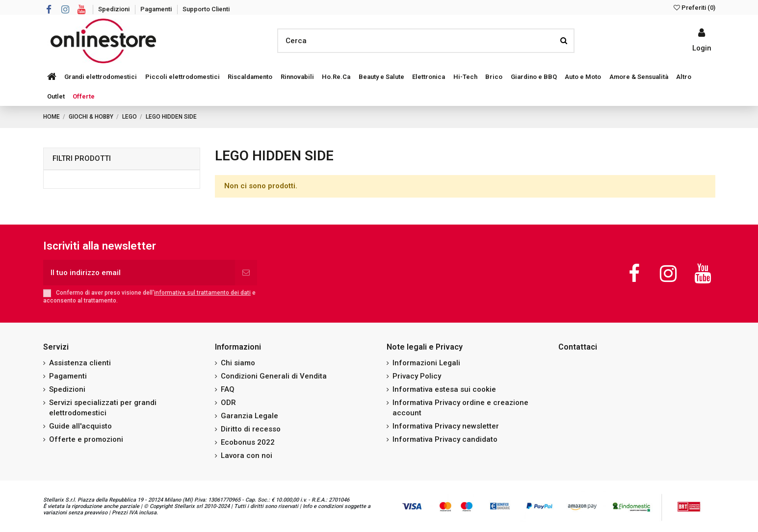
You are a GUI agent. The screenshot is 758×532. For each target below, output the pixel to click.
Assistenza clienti (80, 363)
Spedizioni (115, 9)
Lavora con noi (247, 456)
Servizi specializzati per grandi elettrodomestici (103, 408)
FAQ (228, 389)
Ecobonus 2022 (248, 442)
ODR (228, 403)
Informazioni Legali (426, 363)
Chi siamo (238, 363)
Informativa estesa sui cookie (444, 389)
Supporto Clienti (206, 9)
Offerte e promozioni (86, 439)
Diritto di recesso (251, 429)
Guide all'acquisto (80, 426)
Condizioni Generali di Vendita (274, 376)
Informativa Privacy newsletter (446, 426)
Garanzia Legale (249, 416)
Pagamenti (157, 9)
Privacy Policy (417, 376)
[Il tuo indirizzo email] (139, 273)
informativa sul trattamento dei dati (202, 293)
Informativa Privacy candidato (445, 439)
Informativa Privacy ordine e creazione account (460, 408)
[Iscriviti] (246, 273)
